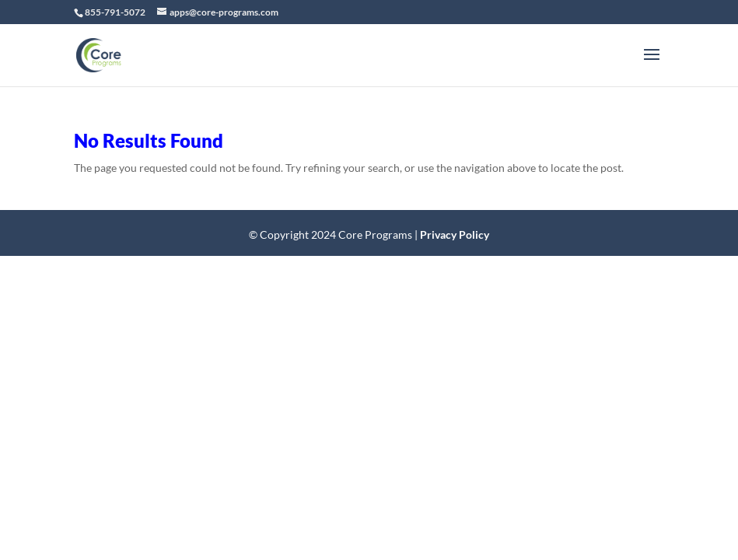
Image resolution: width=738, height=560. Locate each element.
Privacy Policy (455, 234)
